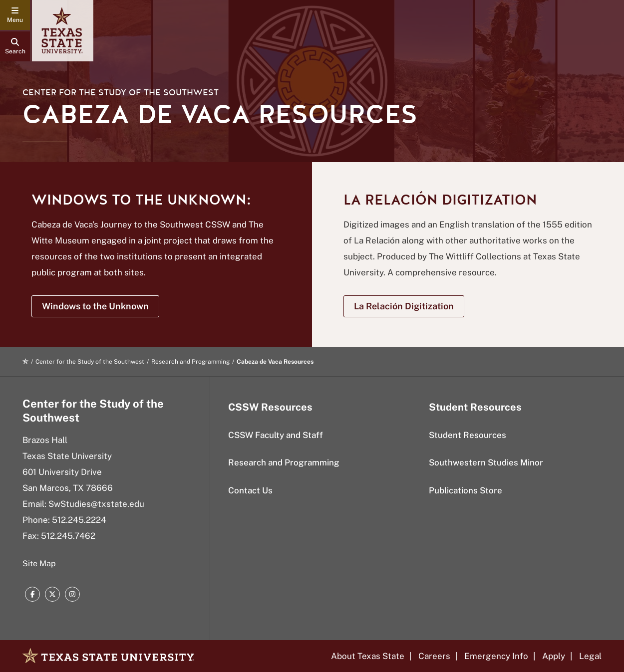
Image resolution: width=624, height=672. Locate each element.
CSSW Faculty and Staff (276, 435)
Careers (434, 656)
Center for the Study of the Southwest (121, 93)
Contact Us (250, 490)
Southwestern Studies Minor (486, 462)
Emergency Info (496, 656)
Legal (590, 656)
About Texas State (368, 656)
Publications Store (466, 490)
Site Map (39, 563)
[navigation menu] (15, 15)
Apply (554, 656)
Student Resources (468, 435)
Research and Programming (190, 362)
